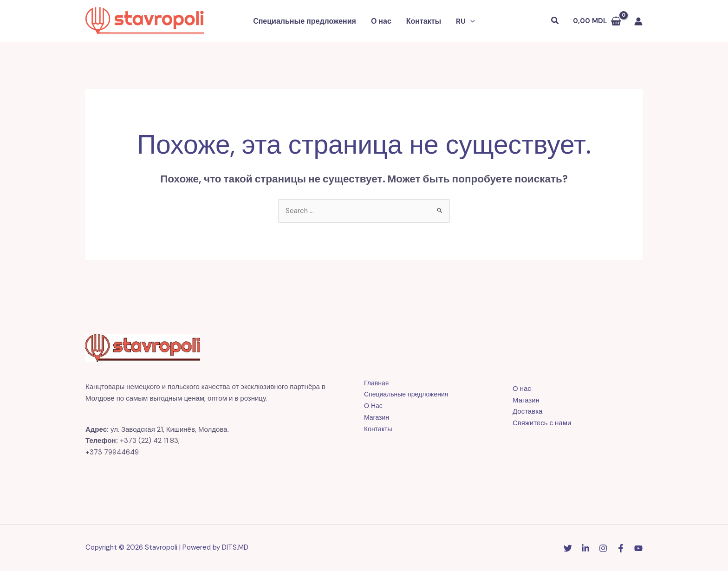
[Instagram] (603, 548)
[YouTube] (638, 548)
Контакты (424, 21)
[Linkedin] (585, 548)
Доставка (527, 411)
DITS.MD (235, 547)
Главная (377, 383)
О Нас (374, 406)
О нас (381, 21)
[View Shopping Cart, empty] (597, 21)
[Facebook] (621, 548)
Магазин (377, 417)
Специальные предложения (305, 21)
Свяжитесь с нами (542, 423)
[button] (465, 21)
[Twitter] (568, 548)
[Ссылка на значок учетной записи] (638, 21)
